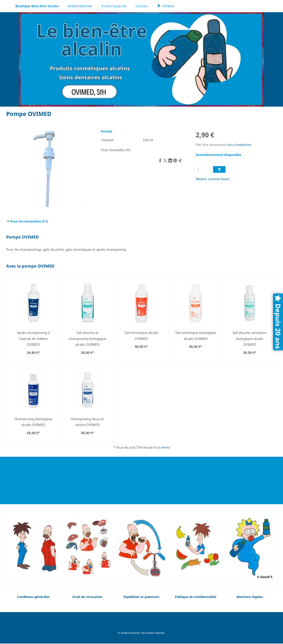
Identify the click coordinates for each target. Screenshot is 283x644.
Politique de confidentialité (140, 618)
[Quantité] (203, 169)
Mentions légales (179, 618)
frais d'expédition (239, 145)
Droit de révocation (59, 618)
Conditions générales (33, 597)
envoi (166, 447)
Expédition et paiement (97, 618)
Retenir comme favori (213, 179)
